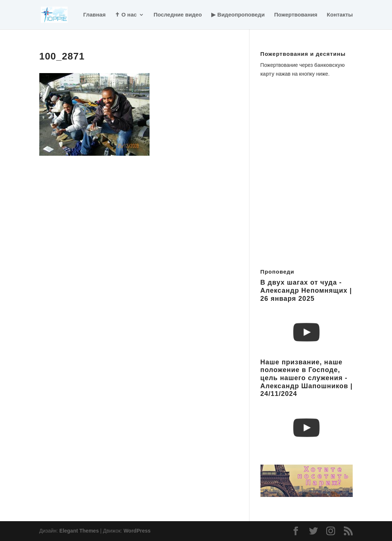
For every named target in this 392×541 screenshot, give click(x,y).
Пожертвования (296, 15)
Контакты (340, 15)
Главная (94, 15)
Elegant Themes (79, 531)
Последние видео (178, 15)
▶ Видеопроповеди (238, 15)
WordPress (137, 531)
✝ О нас (126, 15)
